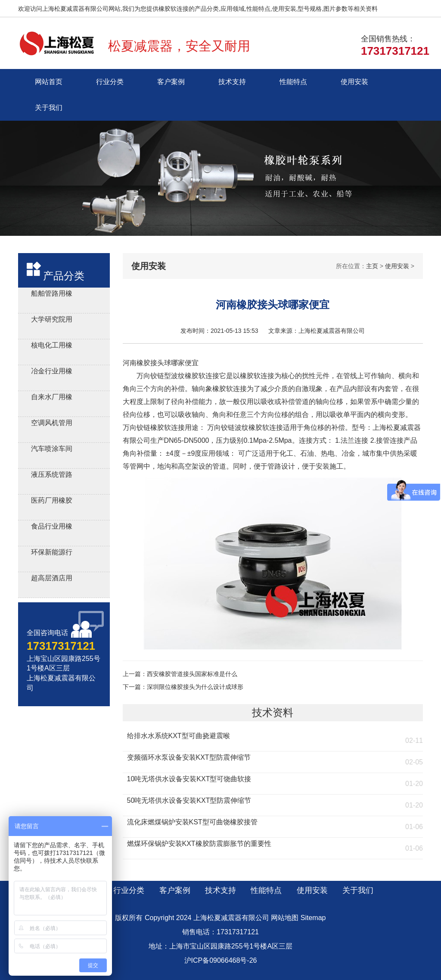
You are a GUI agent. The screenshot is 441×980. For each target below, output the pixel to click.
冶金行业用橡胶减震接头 (52, 372)
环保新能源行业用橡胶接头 (52, 553)
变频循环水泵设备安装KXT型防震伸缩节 (189, 757)
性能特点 (293, 82)
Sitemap (313, 918)
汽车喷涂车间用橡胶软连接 (52, 450)
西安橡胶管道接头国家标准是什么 (192, 674)
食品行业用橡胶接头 (52, 528)
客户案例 (171, 82)
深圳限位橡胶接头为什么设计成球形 (195, 687)
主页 (372, 266)
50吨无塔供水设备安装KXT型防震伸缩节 (189, 800)
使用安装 (354, 82)
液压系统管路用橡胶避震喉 (52, 476)
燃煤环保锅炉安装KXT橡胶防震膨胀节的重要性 (199, 844)
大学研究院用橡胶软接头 (52, 321)
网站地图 (285, 918)
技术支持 (232, 82)
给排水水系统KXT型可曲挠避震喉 (179, 736)
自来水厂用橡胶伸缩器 (52, 398)
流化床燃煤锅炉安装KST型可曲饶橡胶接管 (192, 822)
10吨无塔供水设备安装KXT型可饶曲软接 (189, 779)
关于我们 (49, 108)
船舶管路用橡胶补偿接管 (52, 295)
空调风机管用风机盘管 (52, 424)
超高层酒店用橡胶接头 (52, 579)
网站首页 (49, 82)
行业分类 (110, 82)
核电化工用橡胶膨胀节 (52, 346)
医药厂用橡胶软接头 (52, 502)
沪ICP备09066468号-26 (221, 960)
